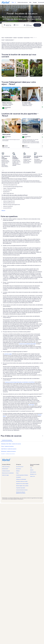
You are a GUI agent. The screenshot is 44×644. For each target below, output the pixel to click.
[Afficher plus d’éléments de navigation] (34, 38)
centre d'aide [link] (31, 405)
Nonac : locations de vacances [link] (7, 446)
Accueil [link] (3, 40)
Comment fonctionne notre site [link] (22, 490)
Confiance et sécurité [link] (6, 471)
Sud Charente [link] (20, 38)
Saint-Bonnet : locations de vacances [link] (9, 449)
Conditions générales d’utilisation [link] (22, 475)
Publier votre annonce (23, 2)
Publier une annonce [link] (6, 467)
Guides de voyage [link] (5, 475)
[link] (19, 88)
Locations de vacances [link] (9, 40)
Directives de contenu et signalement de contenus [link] (21, 493)
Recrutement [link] (19, 469)
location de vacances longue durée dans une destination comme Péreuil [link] (20, 382)
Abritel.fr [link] (32, 470)
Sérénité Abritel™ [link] (5, 469)
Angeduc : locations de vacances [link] (8, 454)
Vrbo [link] (31, 468)
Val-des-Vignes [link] (27, 38)
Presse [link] (17, 473)
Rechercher (37, 25)
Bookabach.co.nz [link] (33, 474)
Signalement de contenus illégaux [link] (22, 484)
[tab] (7, 440)
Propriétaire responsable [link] (21, 488)
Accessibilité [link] (18, 477)
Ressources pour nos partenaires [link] (8, 473)
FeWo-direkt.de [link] (33, 472)
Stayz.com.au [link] (33, 476)
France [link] (3, 38)
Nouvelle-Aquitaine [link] (9, 38)
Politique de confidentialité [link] (21, 479)
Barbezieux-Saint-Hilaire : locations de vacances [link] (11, 444)
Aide (30, 2)
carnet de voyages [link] (8, 354)
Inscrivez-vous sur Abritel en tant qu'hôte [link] (27, 344)
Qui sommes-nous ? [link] (20, 467)
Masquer (3, 210)
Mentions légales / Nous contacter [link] (22, 486)
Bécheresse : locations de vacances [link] (8, 451)
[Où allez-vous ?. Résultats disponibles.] (8, 25)
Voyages (35, 2)
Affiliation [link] (18, 471)
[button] (22, 170)
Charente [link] (15, 38)
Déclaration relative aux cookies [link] (22, 481)
